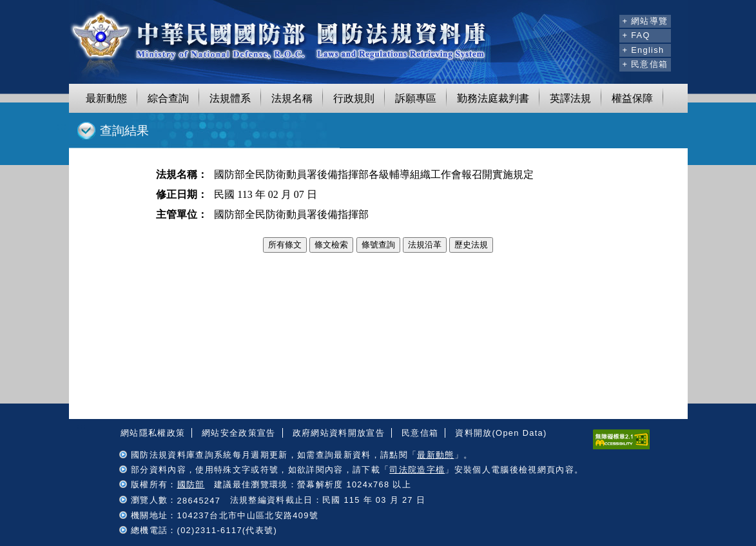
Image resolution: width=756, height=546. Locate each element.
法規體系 (230, 98)
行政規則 (354, 98)
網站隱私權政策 (153, 433)
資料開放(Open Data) (501, 433)
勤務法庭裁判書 (493, 98)
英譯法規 (570, 98)
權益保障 (632, 98)
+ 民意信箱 (645, 64)
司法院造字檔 (417, 470)
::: (608, 19)
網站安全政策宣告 (239, 433)
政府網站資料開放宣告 (339, 433)
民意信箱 (420, 433)
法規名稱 (292, 98)
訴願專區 (416, 98)
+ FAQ (636, 35)
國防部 (191, 484)
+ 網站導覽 (645, 21)
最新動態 (106, 98)
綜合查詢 (168, 98)
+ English (643, 50)
